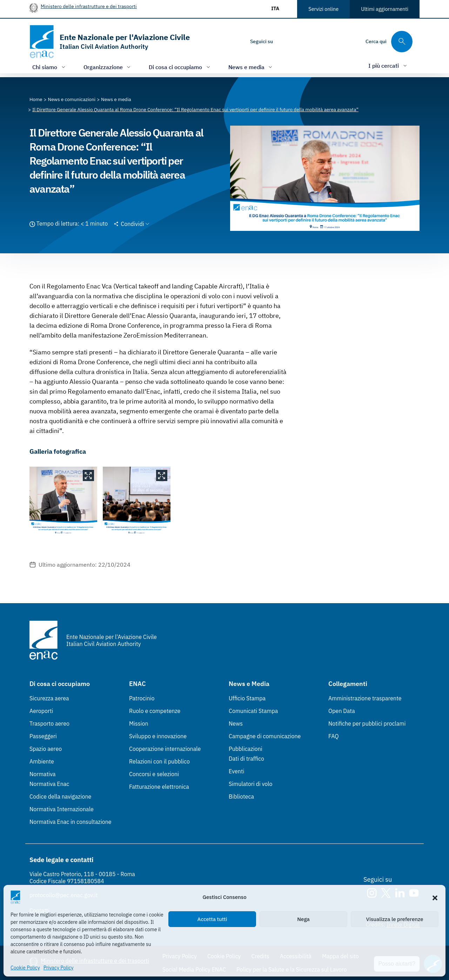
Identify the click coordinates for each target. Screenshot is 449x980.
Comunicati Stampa (253, 711)
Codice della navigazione (60, 796)
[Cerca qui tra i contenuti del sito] (389, 42)
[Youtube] (326, 41)
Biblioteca (241, 796)
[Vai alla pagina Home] (36, 99)
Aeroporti (41, 711)
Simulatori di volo (250, 784)
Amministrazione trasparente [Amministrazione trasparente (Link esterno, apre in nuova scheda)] (365, 698)
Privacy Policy (59, 968)
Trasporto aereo (49, 724)
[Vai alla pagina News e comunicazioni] (72, 99)
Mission (139, 724)
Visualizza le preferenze (395, 919)
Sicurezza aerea (49, 698)
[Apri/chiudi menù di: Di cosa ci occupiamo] (180, 67)
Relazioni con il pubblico (159, 761)
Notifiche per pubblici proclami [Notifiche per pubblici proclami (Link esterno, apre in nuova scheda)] (367, 724)
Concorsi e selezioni (154, 774)
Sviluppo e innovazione (158, 736)
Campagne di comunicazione (265, 736)
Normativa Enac (49, 784)
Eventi (237, 771)
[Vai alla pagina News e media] (116, 99)
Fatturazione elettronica (159, 787)
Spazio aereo (46, 749)
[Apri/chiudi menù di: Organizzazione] (108, 67)
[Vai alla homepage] (110, 42)
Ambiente (42, 761)
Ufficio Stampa (247, 698)
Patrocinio (142, 698)
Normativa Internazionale (62, 809)
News (236, 724)
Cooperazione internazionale (165, 749)
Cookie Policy (25, 968)
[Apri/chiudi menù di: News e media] (251, 67)
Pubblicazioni (246, 749)
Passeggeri (43, 736)
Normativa (43, 774)
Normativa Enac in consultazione (71, 822)
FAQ (334, 736)
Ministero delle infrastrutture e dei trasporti (89, 6)
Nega (303, 919)
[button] (435, 897)
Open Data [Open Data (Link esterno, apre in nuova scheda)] (342, 711)
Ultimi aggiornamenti (385, 9)
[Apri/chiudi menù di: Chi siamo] (49, 67)
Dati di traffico (246, 759)
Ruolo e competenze (155, 711)
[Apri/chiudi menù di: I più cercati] (388, 65)
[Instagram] (284, 41)
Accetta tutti (212, 919)
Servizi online (323, 9)
